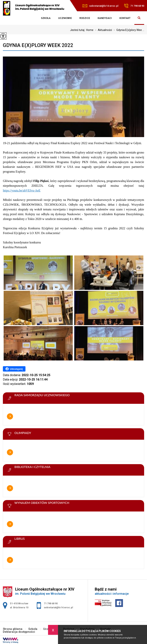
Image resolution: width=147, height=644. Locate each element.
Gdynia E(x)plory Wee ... (128, 30)
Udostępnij (14, 369)
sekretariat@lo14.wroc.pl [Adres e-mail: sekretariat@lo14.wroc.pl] (58, 607)
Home (90, 30)
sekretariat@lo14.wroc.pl (100, 6)
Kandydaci (105, 18)
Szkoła (46, 18)
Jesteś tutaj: (78, 30)
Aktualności (103, 30)
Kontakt (125, 18)
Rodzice (85, 18)
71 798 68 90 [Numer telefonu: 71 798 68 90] (51, 603)
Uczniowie (65, 18)
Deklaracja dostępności (19, 632)
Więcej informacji (10, 416)
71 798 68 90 (134, 6)
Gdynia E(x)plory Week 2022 (38, 45)
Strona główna (33, 18)
